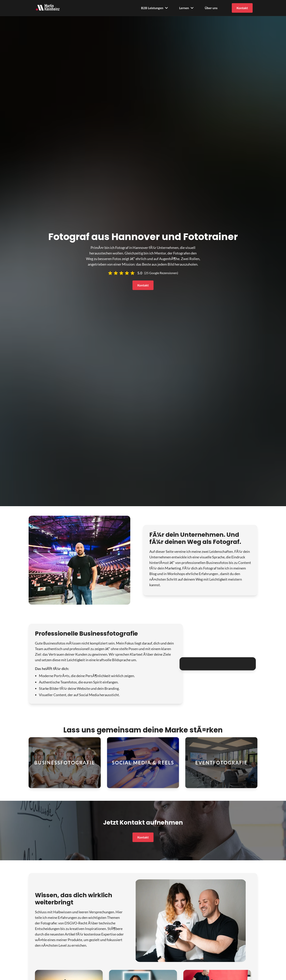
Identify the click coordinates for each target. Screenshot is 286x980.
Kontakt (242, 8)
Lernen (186, 8)
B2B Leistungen (155, 8)
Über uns (211, 8)
